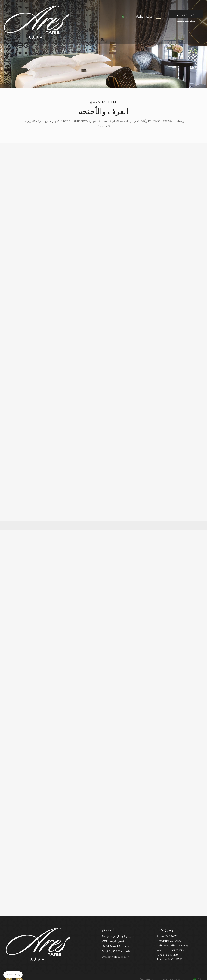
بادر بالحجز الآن (186, 14)
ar (127, 17)
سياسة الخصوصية (173, 973)
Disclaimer (146, 973)
